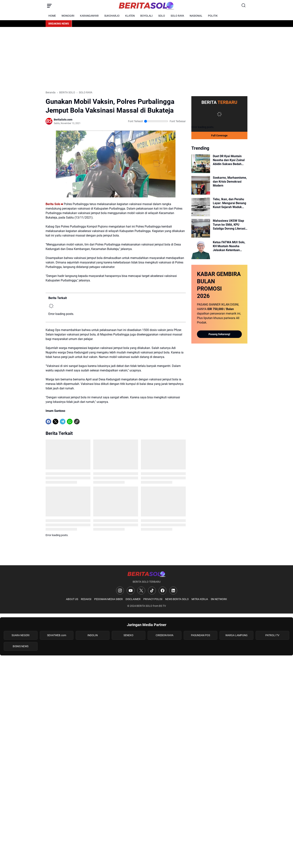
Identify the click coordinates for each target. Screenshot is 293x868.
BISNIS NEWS (21, 646)
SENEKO (128, 635)
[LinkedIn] (173, 591)
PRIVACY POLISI (153, 599)
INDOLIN (93, 635)
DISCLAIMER (133, 599)
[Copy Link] (77, 422)
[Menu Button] (49, 6)
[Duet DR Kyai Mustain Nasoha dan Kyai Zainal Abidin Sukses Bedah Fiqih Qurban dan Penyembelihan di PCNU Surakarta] (201, 164)
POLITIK (213, 16)
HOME (52, 16)
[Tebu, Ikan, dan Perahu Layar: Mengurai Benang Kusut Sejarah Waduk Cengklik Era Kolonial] (201, 207)
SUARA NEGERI (21, 635)
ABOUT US (72, 599)
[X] (55, 422)
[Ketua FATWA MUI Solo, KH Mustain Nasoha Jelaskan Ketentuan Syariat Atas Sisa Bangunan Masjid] (201, 250)
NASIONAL (196, 16)
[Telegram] (63, 422)
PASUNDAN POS (201, 635)
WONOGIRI (68, 16)
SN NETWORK (219, 599)
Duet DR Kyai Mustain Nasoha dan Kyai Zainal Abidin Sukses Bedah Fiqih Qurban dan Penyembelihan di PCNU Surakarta (229, 160)
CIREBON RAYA (165, 635)
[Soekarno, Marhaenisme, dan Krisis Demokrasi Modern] (201, 185)
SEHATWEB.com (57, 635)
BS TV (162, 606)
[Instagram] (120, 591)
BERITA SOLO (144, 606)
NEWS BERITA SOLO (177, 599)
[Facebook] (48, 422)
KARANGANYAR (89, 16)
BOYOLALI (146, 16)
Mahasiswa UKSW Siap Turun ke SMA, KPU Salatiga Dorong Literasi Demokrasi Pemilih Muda (230, 225)
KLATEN (130, 16)
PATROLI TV (272, 635)
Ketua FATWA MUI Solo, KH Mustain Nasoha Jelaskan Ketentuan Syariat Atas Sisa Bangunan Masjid (229, 246)
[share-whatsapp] (84, 422)
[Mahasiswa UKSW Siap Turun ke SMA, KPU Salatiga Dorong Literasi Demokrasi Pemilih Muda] (201, 228)
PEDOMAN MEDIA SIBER (108, 599)
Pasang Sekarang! (219, 334)
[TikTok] (152, 591)
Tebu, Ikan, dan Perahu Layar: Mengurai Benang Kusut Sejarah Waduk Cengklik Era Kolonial (229, 203)
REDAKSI (86, 599)
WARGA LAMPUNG (236, 635)
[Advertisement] (146, 59)
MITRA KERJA (200, 599)
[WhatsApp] (70, 422)
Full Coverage (219, 135)
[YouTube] (131, 591)
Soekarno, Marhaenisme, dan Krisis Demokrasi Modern (230, 182)
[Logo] (146, 574)
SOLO (162, 16)
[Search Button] (244, 6)
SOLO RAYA (177, 16)
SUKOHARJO (112, 16)
